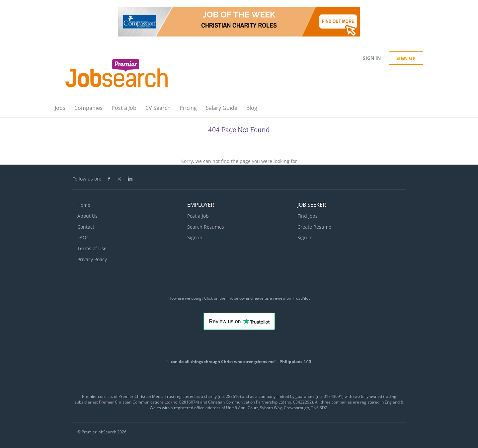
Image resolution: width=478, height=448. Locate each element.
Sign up (406, 58)
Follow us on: (87, 179)
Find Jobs (308, 216)
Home (84, 205)
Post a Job (198, 216)
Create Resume (314, 227)
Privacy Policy (92, 259)
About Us (87, 216)
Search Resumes (206, 227)
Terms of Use (92, 248)
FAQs (83, 237)
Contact (86, 227)
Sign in (372, 58)
